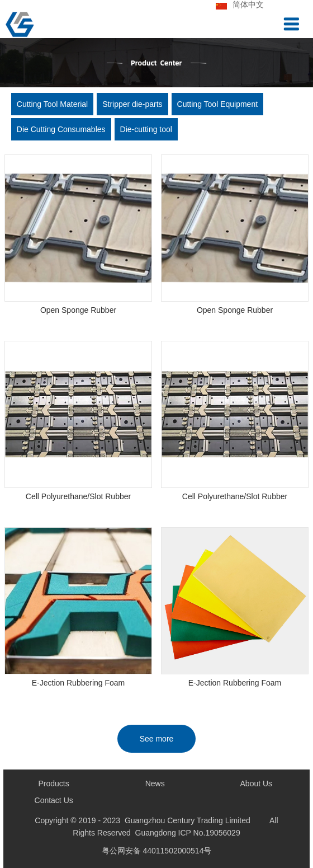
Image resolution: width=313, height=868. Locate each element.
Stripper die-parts (132, 104)
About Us (257, 783)
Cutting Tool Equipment (218, 104)
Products (54, 783)
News (155, 783)
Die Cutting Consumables (61, 129)
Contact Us (54, 800)
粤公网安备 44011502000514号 (157, 851)
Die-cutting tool (146, 129)
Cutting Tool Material (52, 104)
